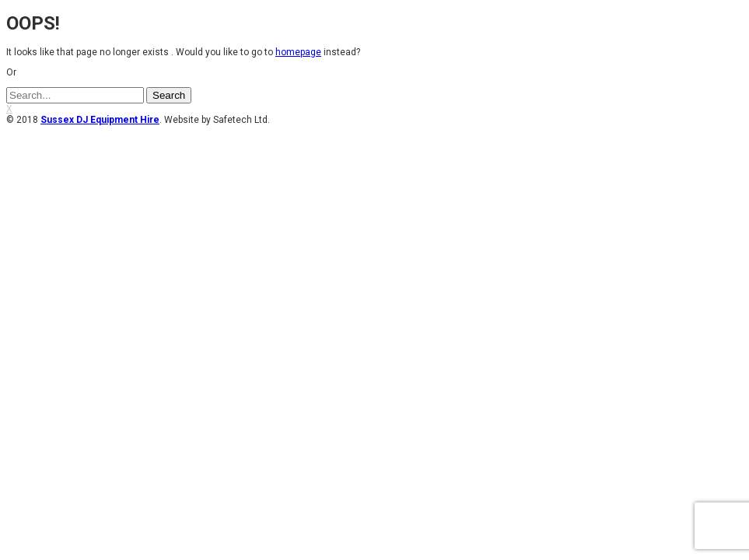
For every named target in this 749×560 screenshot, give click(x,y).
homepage (298, 52)
